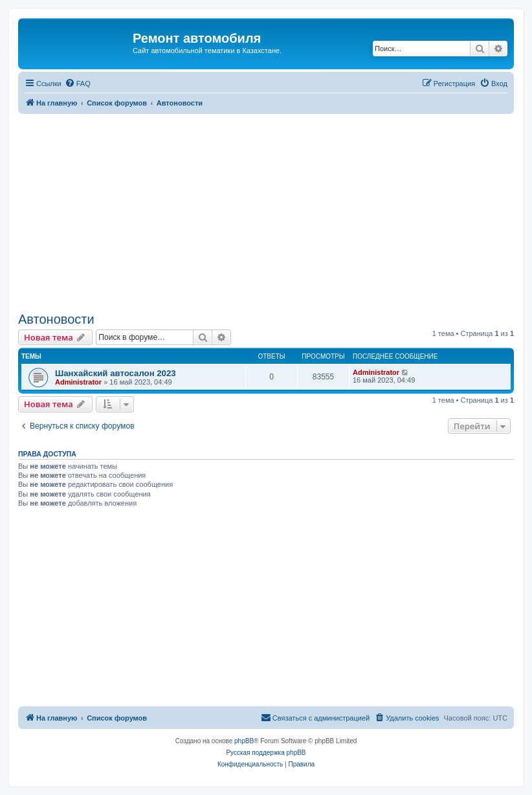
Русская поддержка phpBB (266, 753)
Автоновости (56, 319)
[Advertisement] (266, 211)
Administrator (78, 382)
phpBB (244, 741)
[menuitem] (78, 84)
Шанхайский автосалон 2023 (116, 373)
